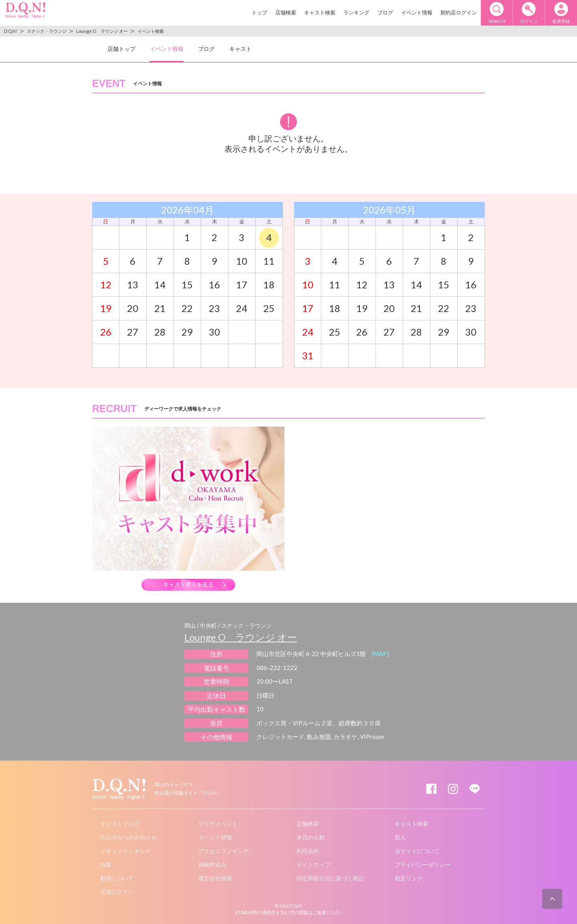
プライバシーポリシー (423, 865)
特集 (106, 865)
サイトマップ (313, 865)
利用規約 (308, 851)
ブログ (385, 12)
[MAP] (380, 654)
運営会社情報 (215, 878)
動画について (117, 878)
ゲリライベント (218, 824)
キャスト (240, 49)
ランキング (356, 12)
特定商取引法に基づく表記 (330, 878)
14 (160, 285)
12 (106, 285)
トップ (259, 12)
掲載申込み (212, 865)
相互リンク (409, 878)
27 (133, 332)
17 (242, 285)
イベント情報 (417, 12)
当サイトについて (417, 851)
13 (133, 285)
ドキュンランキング (125, 851)
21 (160, 308)
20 (133, 308)
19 (106, 308)
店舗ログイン (117, 892)
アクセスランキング (224, 851)
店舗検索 (286, 12)
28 (160, 332)
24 (242, 308)
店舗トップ (121, 49)
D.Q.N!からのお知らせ (128, 837)
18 (269, 285)
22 (187, 308)
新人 (400, 837)
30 (214, 332)
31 (308, 355)
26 (106, 332)
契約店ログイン (459, 12)
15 (187, 285)
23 (214, 308)
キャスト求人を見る (188, 584)
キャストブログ (120, 824)
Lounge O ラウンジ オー (241, 637)
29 (187, 332)
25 (269, 308)
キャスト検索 (320, 12)
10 (242, 261)
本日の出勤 (311, 837)
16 (214, 285)
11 (269, 261)
